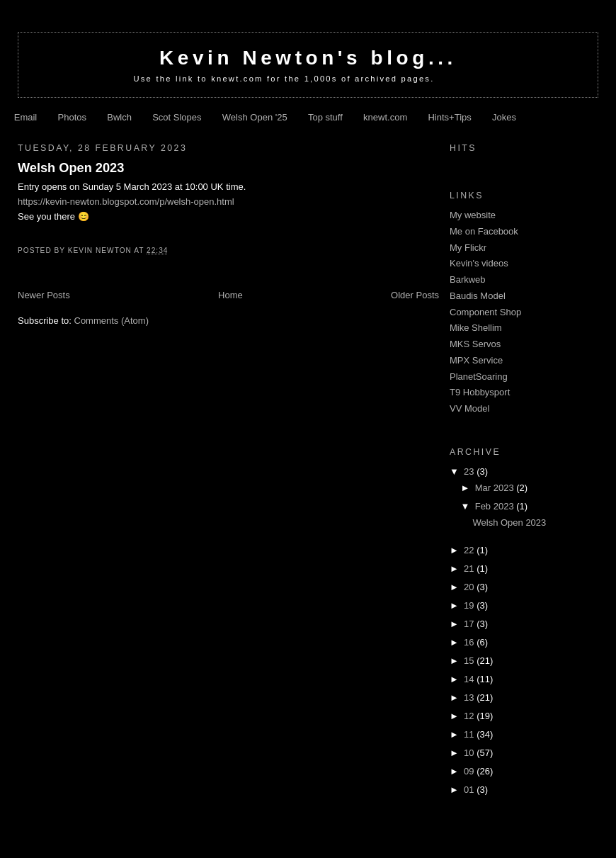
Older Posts (415, 295)
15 (470, 661)
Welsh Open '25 (255, 117)
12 (470, 716)
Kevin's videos (479, 263)
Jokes (504, 117)
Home (230, 295)
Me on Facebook (484, 231)
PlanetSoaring (479, 377)
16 (470, 642)
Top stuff (325, 117)
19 (470, 605)
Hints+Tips (449, 117)
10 (470, 753)
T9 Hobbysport (480, 392)
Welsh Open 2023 (71, 168)
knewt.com (385, 117)
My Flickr (468, 248)
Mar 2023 (496, 488)
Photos (72, 117)
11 (470, 734)
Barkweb (468, 280)
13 (470, 698)
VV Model (469, 408)
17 (470, 624)
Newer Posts (44, 295)
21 (470, 569)
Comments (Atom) (112, 321)
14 (470, 679)
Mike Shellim (476, 328)
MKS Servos (475, 344)
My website (473, 215)
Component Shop (485, 312)
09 (470, 771)
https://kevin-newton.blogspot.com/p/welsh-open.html (126, 202)
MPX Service (476, 360)
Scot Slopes (177, 117)
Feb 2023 (496, 506)
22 (470, 550)
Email (26, 117)
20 (470, 587)
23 (470, 472)
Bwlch (119, 117)
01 (470, 790)
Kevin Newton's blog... (308, 58)
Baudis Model (478, 296)
